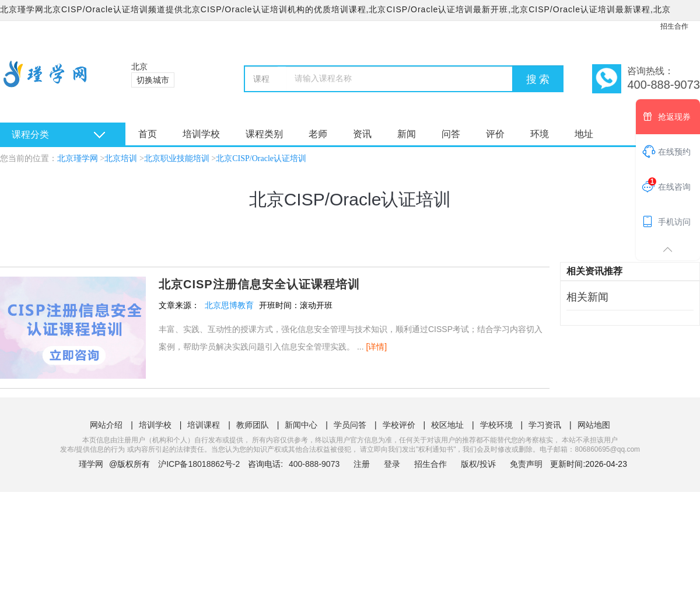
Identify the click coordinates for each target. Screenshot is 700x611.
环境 (540, 134)
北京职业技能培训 (177, 158)
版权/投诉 (478, 464)
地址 (584, 134)
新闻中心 (301, 425)
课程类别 (264, 134)
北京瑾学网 (78, 158)
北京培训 (121, 158)
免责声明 (526, 464)
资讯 (362, 134)
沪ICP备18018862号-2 (199, 464)
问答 (451, 134)
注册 (362, 464)
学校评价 (399, 425)
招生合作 (674, 26)
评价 (495, 134)
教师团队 (253, 425)
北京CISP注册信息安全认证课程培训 (259, 284)
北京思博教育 (229, 305)
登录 (392, 464)
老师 (318, 134)
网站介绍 (106, 425)
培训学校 (201, 134)
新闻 (407, 134)
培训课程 (204, 425)
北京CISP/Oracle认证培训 (261, 158)
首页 (148, 134)
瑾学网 (91, 464)
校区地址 (447, 425)
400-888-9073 (315, 464)
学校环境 (496, 425)
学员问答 (350, 425)
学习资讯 (545, 425)
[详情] (376, 347)
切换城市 (153, 80)
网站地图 (594, 425)
